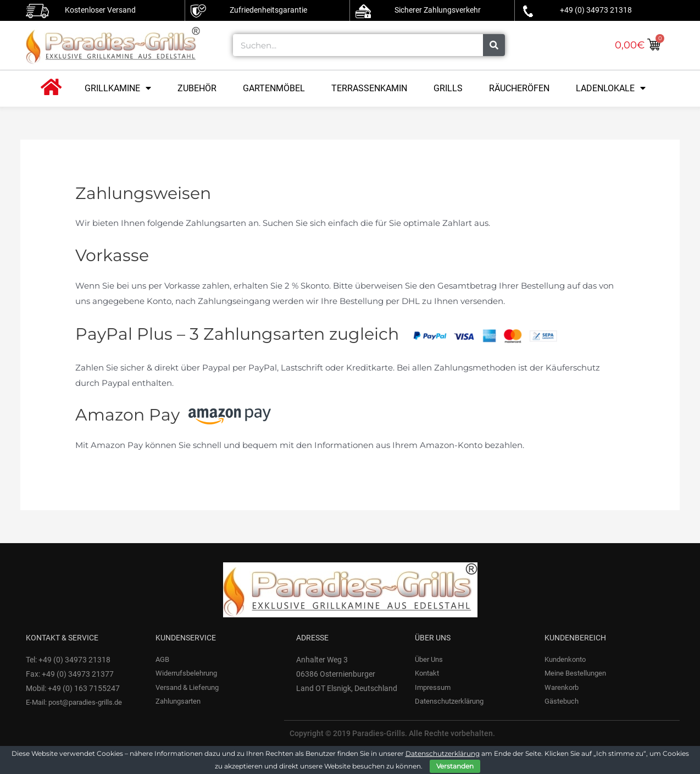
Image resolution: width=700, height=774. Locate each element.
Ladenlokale (611, 88)
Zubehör (197, 88)
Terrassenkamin (369, 88)
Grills (448, 88)
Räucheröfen (519, 88)
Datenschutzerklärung (443, 753)
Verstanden (455, 766)
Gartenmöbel (274, 88)
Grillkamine (118, 88)
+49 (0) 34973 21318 (596, 10)
